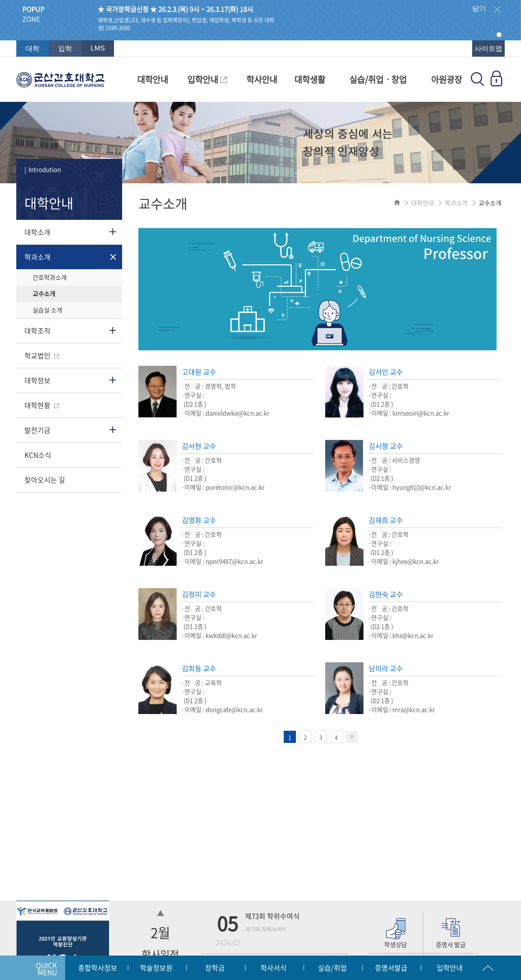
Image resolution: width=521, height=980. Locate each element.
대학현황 (42, 405)
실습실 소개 (47, 310)
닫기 (486, 9)
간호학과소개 (50, 277)
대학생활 (310, 79)
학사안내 (262, 79)
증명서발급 (391, 968)
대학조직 (37, 331)
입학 (65, 49)
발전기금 (37, 430)
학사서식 (274, 968)
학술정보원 (156, 968)
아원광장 (447, 79)
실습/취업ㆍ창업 (378, 79)
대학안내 (153, 79)
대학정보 (37, 380)
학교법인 (42, 355)
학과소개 (37, 257)
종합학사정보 (98, 968)
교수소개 (44, 294)
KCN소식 (38, 455)
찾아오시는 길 (45, 480)
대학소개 (37, 232)
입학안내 (207, 79)
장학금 (215, 968)
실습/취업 (332, 968)
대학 (33, 49)
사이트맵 (488, 49)
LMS (98, 48)
